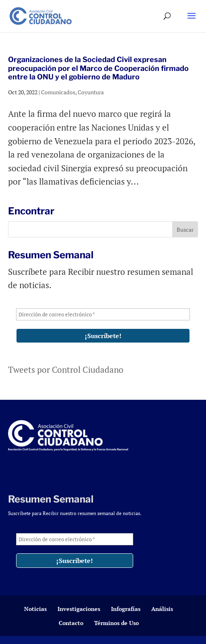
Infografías (126, 609)
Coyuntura (91, 92)
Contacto (71, 623)
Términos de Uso (116, 623)
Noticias (35, 609)
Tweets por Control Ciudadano (66, 370)
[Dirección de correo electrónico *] (103, 314)
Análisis (162, 609)
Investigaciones (79, 609)
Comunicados (58, 92)
